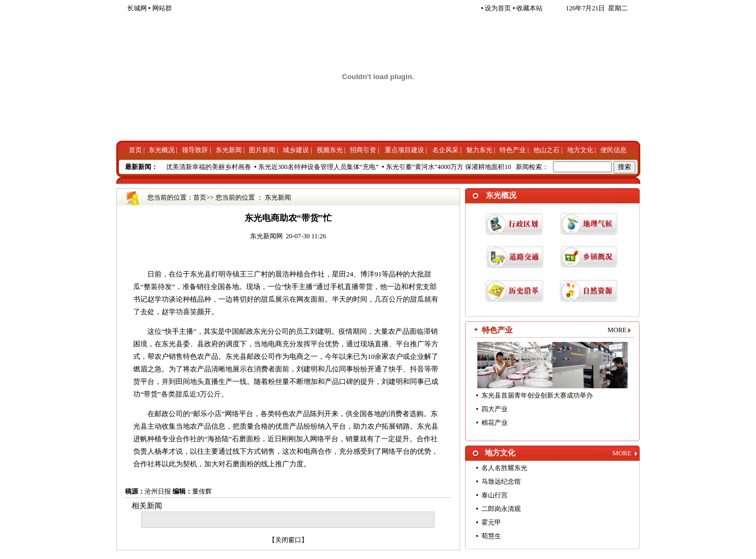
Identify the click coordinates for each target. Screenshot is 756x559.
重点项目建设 (404, 150)
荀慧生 (491, 536)
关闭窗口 (288, 540)
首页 (135, 150)
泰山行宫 (495, 495)
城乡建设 (296, 150)
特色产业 (513, 150)
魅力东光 (479, 150)
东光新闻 (229, 150)
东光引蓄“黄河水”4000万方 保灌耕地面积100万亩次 (463, 167)
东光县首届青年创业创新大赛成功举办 (537, 395)
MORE (617, 330)
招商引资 (363, 150)
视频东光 (330, 150)
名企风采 (445, 150)
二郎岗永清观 (501, 509)
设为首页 (496, 8)
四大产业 (495, 409)
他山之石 (546, 150)
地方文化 (580, 150)
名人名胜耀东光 (504, 468)
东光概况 (162, 150)
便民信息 (614, 150)
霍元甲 (491, 522)
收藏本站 (528, 8)
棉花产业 (495, 423)
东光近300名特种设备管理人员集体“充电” (321, 167)
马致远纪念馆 (501, 482)
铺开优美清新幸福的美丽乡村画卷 (205, 167)
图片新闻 (262, 150)
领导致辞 (195, 150)
